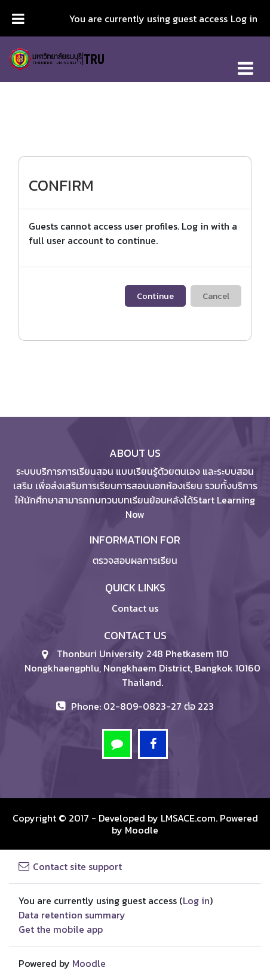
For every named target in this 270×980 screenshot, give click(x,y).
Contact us (135, 608)
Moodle (142, 830)
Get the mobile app (61, 929)
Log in (244, 19)
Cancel (216, 296)
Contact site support (70, 866)
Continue (155, 296)
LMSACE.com (188, 818)
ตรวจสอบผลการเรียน (135, 560)
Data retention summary (72, 915)
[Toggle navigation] (246, 62)
